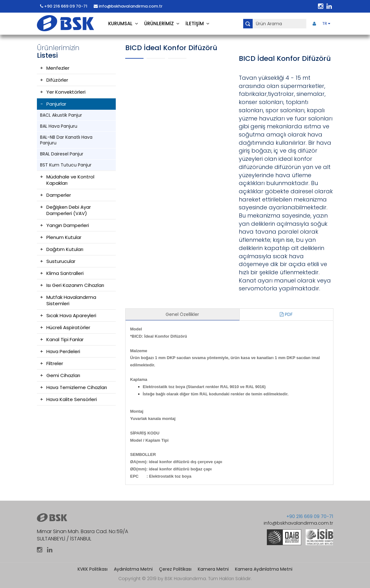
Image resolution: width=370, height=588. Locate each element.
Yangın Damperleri (68, 225)
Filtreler (55, 363)
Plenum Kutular (64, 237)
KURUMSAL (123, 23)
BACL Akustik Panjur (61, 115)
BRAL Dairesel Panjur (62, 154)
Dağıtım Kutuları (65, 249)
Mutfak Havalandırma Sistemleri (71, 300)
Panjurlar (56, 104)
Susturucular (61, 261)
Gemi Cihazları (63, 375)
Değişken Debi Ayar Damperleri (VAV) (69, 210)
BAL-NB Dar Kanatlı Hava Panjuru (66, 140)
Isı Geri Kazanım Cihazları (75, 285)
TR (326, 23)
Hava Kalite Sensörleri (72, 399)
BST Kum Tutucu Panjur (66, 165)
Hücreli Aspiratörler (68, 327)
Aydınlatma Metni (133, 569)
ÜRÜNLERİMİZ (162, 23)
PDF (286, 314)
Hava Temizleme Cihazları (77, 387)
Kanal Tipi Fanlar (65, 339)
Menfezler (58, 68)
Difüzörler (57, 80)
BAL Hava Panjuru (59, 126)
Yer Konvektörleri (66, 92)
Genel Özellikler (182, 314)
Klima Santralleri (65, 273)
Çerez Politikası (175, 569)
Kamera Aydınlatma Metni (264, 569)
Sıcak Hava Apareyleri (71, 315)
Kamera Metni (213, 569)
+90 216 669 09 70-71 (64, 6)
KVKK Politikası (93, 569)
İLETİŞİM (197, 23)
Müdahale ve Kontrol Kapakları (70, 180)
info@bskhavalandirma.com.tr (128, 6)
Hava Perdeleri (63, 351)
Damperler (59, 195)
